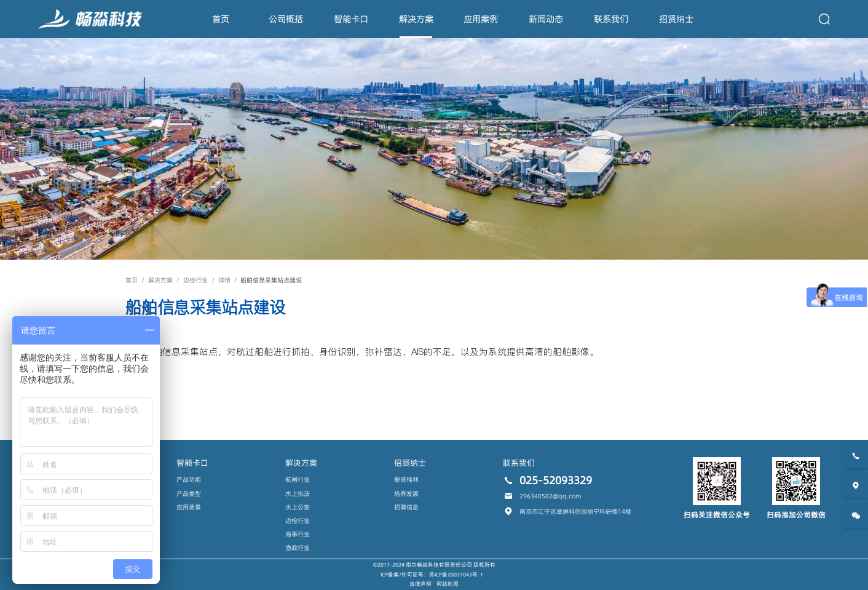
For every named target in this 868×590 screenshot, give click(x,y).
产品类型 (189, 493)
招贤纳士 (676, 19)
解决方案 (416, 19)
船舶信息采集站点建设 (271, 280)
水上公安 (298, 507)
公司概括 (286, 19)
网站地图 (448, 584)
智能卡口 (351, 19)
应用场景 (189, 507)
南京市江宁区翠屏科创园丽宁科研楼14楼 (575, 511)
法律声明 (420, 584)
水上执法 (298, 493)
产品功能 (189, 479)
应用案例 (481, 19)
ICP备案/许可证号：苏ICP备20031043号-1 (432, 575)
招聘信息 (406, 507)
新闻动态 (546, 19)
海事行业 (298, 534)
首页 (221, 19)
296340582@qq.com (550, 496)
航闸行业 (298, 479)
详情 (224, 280)
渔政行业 (298, 548)
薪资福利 (406, 479)
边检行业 (195, 280)
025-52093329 (556, 481)
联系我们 (611, 19)
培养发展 (406, 493)
